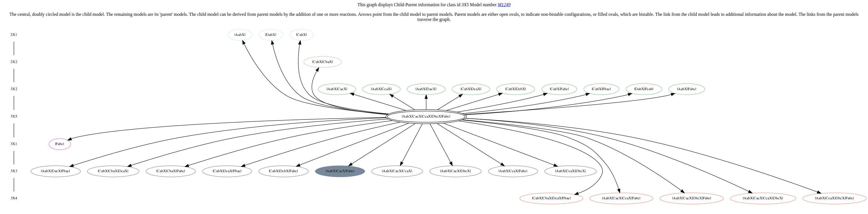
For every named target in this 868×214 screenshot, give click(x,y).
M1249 (504, 5)
